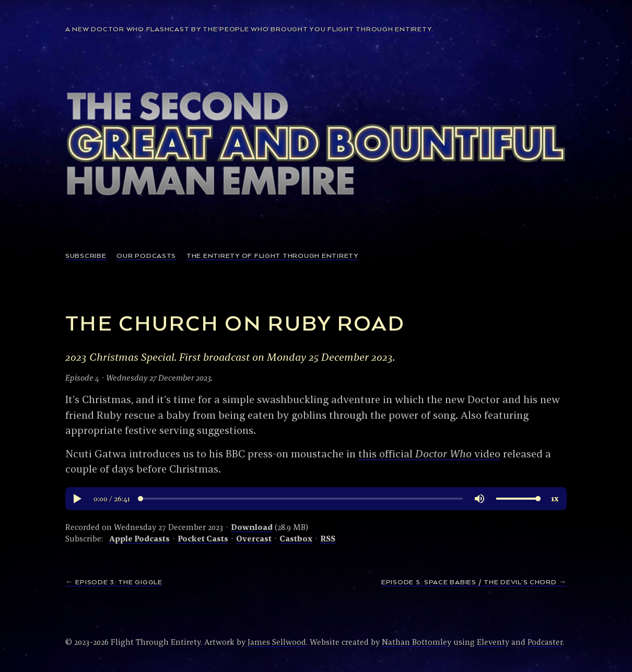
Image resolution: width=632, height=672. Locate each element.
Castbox (296, 539)
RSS (328, 539)
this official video (429, 453)
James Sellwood (277, 642)
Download (252, 527)
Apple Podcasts (139, 539)
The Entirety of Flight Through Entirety (273, 256)
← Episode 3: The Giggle (114, 582)
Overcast (254, 539)
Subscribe (86, 256)
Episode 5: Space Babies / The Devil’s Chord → (474, 582)
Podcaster (545, 642)
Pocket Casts (203, 539)
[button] (77, 499)
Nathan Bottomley (417, 642)
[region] (316, 499)
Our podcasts (146, 256)
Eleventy (493, 642)
